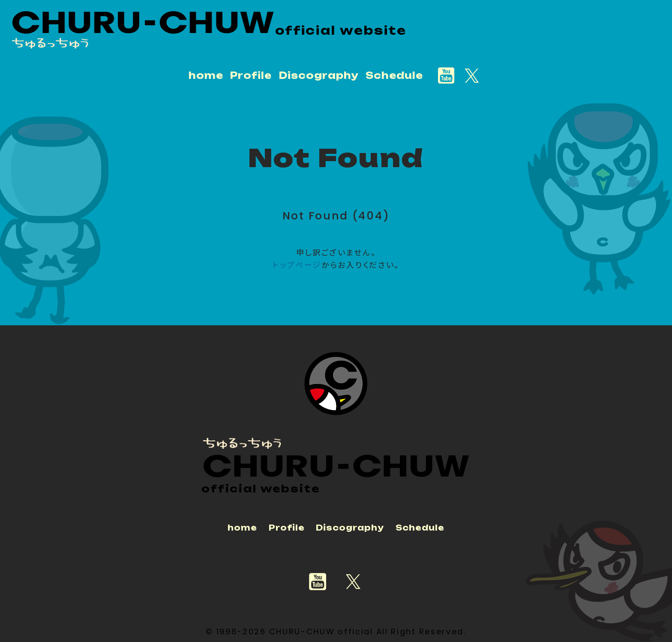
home (206, 75)
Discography (319, 75)
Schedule (394, 75)
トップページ (297, 265)
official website (341, 30)
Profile (251, 75)
